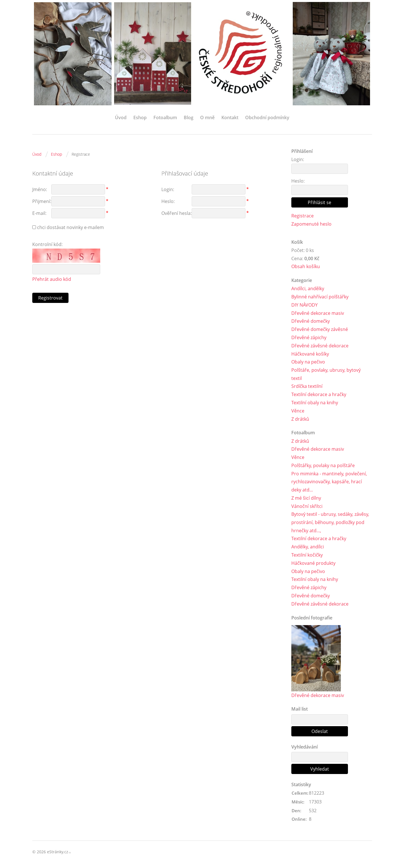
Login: (298, 159)
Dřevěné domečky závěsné (320, 330)
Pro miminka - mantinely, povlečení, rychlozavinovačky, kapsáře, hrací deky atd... (329, 482)
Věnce (298, 411)
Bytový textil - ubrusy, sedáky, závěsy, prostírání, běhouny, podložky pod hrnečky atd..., (330, 523)
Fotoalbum (165, 117)
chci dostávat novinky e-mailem (70, 227)
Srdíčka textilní (307, 386)
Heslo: (298, 181)
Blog (189, 117)
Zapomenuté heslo (311, 224)
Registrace (303, 216)
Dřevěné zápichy (309, 338)
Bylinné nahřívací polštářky (320, 297)
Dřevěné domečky (311, 321)
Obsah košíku (306, 267)
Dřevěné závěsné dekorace (320, 346)
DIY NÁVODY (304, 305)
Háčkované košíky (310, 354)
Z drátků (300, 419)
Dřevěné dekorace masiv (318, 313)
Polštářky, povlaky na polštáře (323, 466)
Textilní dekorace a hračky (319, 395)
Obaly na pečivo (308, 362)
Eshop (140, 117)
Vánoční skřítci (307, 506)
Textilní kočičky (307, 555)
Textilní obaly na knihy (315, 403)
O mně (207, 117)
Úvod (121, 117)
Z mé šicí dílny (306, 498)
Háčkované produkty (313, 563)
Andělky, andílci (308, 547)
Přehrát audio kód (52, 279)
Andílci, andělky (308, 289)
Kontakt (230, 117)
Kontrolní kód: (47, 244)
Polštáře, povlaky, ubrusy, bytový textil (326, 374)
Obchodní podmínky (267, 117)
